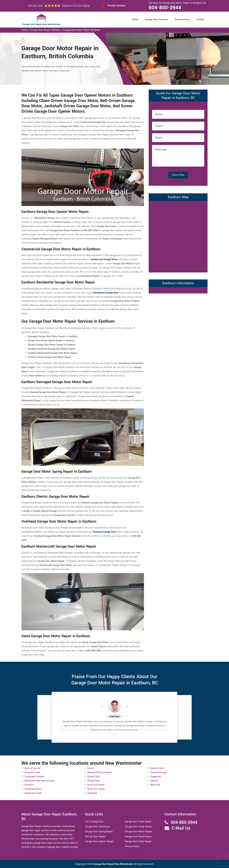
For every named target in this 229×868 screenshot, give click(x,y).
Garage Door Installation (98, 827)
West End (155, 785)
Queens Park (157, 768)
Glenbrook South (33, 793)
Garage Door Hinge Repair (138, 827)
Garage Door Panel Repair (138, 837)
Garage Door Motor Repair (138, 832)
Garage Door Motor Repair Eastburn (82, 30)
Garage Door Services (156, 20)
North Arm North (96, 785)
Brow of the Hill (33, 768)
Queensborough (158, 772)
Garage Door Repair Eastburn (45, 30)
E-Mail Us (181, 828)
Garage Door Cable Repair (138, 841)
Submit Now (178, 175)
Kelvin (90, 768)
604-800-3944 (165, 8)
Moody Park (93, 777)
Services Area (182, 20)
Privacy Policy (132, 846)
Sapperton (156, 777)
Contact (200, 20)
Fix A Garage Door (94, 822)
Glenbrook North (33, 789)
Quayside (92, 793)
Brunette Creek (32, 772)
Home (135, 20)
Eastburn (29, 785)
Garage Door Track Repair (138, 822)
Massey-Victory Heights (100, 772)
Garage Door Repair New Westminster (114, 864)
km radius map (178, 236)
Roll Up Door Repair (95, 837)
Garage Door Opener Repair (99, 841)
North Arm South (96, 789)
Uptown (154, 781)
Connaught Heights (34, 777)
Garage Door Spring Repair (99, 832)
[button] (105, 707)
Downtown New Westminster (40, 781)
